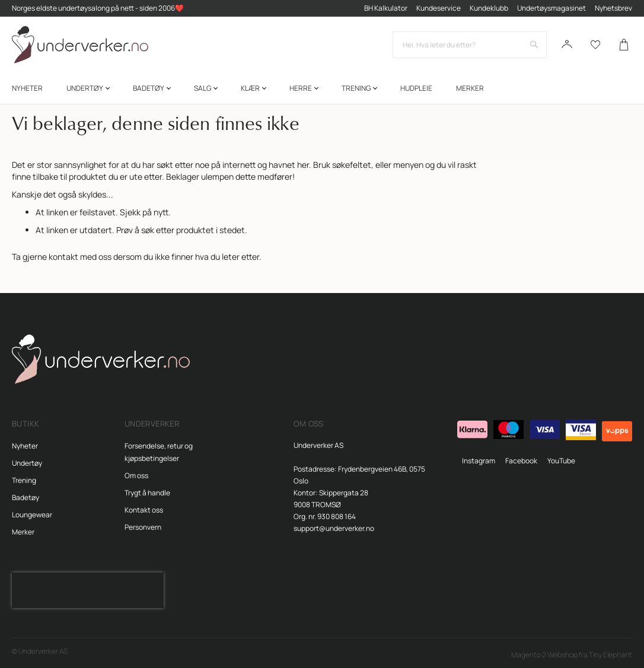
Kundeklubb (489, 8)
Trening (24, 480)
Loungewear (32, 515)
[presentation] (88, 590)
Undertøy (27, 463)
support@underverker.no (334, 528)
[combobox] (470, 45)
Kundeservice (439, 8)
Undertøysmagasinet (551, 8)
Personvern (143, 527)
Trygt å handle (147, 493)
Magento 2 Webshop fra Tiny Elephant (572, 655)
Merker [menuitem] (470, 88)
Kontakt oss (144, 510)
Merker (23, 532)
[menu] (322, 88)
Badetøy (25, 497)
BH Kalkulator (386, 8)
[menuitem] (27, 88)
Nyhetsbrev (613, 8)
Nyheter (25, 446)
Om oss (136, 475)
